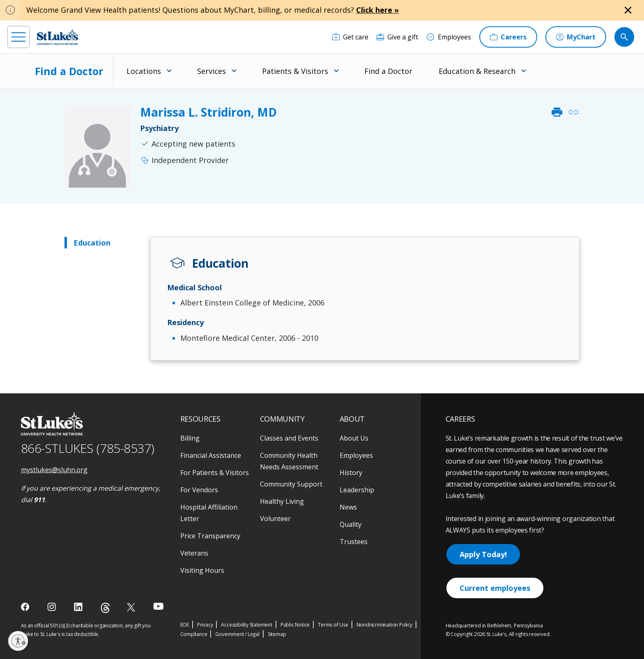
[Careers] (508, 37)
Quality (351, 524)
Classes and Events (289, 438)
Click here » (377, 10)
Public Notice (295, 625)
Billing (190, 438)
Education (92, 243)
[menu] (18, 37)
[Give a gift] (397, 37)
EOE (185, 625)
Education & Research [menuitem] (477, 71)
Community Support (291, 484)
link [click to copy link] (573, 112)
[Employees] (449, 37)
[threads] (105, 608)
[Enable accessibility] (18, 641)
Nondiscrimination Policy (384, 625)
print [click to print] (557, 112)
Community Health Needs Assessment (289, 461)
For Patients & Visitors (215, 473)
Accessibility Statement (246, 625)
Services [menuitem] (212, 71)
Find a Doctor (69, 71)
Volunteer (275, 519)
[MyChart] (576, 37)
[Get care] (350, 37)
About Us (354, 438)
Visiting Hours (202, 570)
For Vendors (199, 490)
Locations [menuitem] (144, 71)
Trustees (354, 542)
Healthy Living (282, 501)
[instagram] (52, 607)
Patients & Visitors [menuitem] (295, 71)
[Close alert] (628, 10)
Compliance (194, 634)
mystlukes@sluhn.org (54, 470)
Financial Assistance (211, 455)
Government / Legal (237, 634)
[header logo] (57, 37)
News (348, 507)
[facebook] (26, 607)
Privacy (205, 625)
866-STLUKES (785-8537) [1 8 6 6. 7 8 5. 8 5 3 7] (88, 448)
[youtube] (158, 606)
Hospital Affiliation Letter (209, 513)
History (351, 473)
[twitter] (132, 607)
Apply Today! (483, 554)
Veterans (194, 553)
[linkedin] (79, 607)
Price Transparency (210, 536)
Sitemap (277, 634)
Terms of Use (333, 625)
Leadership (357, 490)
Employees (356, 455)
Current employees (495, 588)
